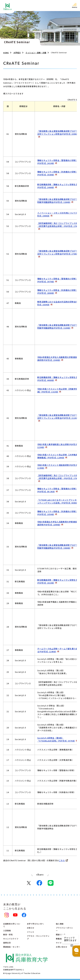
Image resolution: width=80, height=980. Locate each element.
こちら (62, 860)
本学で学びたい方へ (35, 924)
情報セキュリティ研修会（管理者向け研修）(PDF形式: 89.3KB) (58, 490)
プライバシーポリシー (64, 929)
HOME (6, 53)
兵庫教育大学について (12, 925)
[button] (74, 5)
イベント (31, 932)
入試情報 (7, 931)
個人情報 (60, 924)
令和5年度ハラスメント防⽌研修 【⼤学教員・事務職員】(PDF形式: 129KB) (58, 456)
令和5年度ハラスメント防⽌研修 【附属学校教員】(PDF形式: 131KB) (58, 390)
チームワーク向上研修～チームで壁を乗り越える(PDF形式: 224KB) (59, 650)
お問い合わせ (62, 947)
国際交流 (7, 943)
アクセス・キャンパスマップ (38, 937)
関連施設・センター (12, 947)
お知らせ (31, 928)
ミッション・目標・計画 (36, 53)
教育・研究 (8, 935)
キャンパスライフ (11, 939)
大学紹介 (17, 53)
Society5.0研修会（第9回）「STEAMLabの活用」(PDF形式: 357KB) (56, 739)
